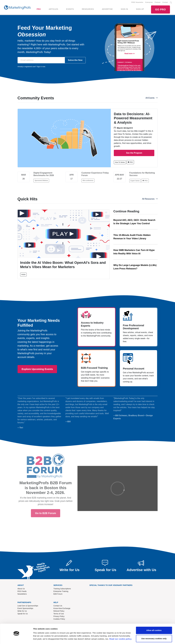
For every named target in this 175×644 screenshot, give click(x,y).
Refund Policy (59, 611)
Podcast (158, 2)
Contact (165, 2)
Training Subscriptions (62, 589)
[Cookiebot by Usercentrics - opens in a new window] (16, 639)
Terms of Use (59, 614)
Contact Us (58, 606)
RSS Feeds (22, 591)
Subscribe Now (75, 60)
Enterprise (149, 2)
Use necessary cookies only (154, 632)
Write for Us (22, 611)
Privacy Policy (59, 617)
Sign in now (41, 67)
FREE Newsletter (137, 2)
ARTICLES (53, 9)
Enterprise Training (61, 591)
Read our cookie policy (120, 632)
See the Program (134, 153)
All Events (151, 98)
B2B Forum (58, 594)
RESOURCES (88, 9)
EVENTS (70, 9)
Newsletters (22, 594)
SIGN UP (140, 9)
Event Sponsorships (25, 609)
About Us (21, 589)
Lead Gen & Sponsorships (28, 606)
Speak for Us (23, 614)
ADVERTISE (107, 9)
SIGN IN (124, 9)
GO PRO (160, 10)
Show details (39, 639)
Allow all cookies (154, 623)
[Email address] (41, 60)
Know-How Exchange (62, 609)
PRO (39, 9)
